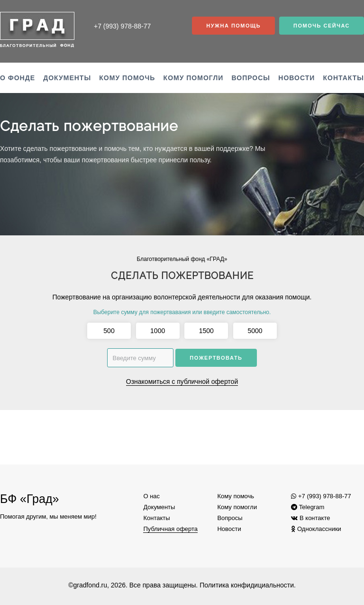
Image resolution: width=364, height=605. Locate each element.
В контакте (310, 518)
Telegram (308, 507)
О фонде (18, 78)
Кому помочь (127, 78)
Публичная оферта (170, 529)
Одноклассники (316, 529)
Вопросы (251, 78)
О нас (151, 496)
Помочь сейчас (322, 26)
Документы (67, 78)
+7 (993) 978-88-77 (321, 496)
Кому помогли (194, 78)
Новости (296, 78)
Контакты (344, 78)
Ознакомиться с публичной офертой (182, 382)
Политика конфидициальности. (248, 585)
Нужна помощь (233, 26)
